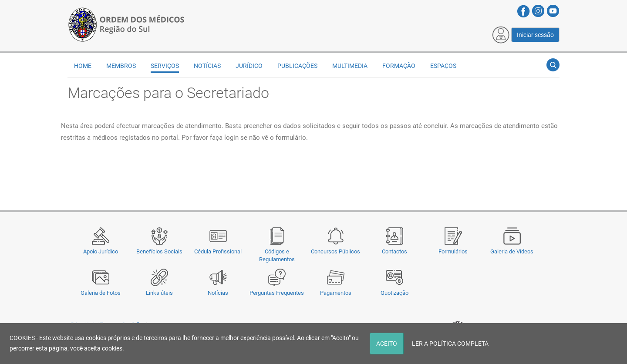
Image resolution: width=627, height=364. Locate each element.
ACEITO (387, 344)
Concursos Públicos (335, 251)
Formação (399, 66)
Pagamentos (336, 293)
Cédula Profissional (218, 251)
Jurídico (249, 66)
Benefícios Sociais (159, 251)
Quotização (394, 293)
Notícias (218, 293)
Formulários (453, 251)
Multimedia (350, 66)
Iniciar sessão (535, 35)
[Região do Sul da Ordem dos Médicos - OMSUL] (126, 23)
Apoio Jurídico (101, 251)
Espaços (443, 66)
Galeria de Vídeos (512, 251)
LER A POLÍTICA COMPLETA (450, 344)
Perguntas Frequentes (277, 293)
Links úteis (159, 293)
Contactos (394, 251)
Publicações (297, 66)
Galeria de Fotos (101, 293)
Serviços (165, 66)
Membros (121, 66)
